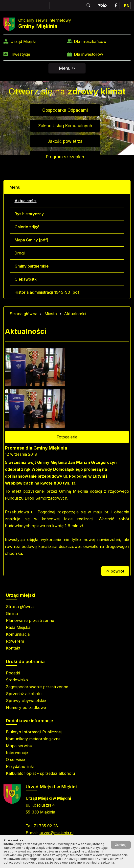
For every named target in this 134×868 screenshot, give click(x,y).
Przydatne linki (20, 766)
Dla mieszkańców (90, 41)
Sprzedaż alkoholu (24, 694)
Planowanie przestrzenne (30, 620)
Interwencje (17, 753)
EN (127, 6)
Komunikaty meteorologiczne (33, 739)
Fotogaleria (67, 437)
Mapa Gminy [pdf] (31, 240)
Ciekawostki (26, 279)
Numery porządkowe (26, 707)
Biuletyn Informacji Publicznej (34, 732)
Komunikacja (18, 634)
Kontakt (13, 648)
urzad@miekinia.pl (56, 833)
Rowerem (15, 641)
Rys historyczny (29, 214)
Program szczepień (65, 157)
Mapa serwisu (19, 746)
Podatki (13, 673)
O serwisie (15, 759)
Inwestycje (20, 54)
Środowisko (17, 680)
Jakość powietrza (65, 141)
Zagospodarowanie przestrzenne (37, 687)
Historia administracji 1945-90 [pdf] (48, 292)
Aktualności (26, 201)
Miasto (51, 314)
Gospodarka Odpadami (65, 110)
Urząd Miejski (23, 41)
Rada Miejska (18, 627)
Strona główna (23, 314)
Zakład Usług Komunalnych (65, 126)
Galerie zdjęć (27, 227)
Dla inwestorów (89, 54)
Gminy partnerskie (32, 266)
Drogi (20, 253)
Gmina (12, 614)
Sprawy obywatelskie (26, 701)
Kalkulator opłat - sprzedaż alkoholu (40, 773)
